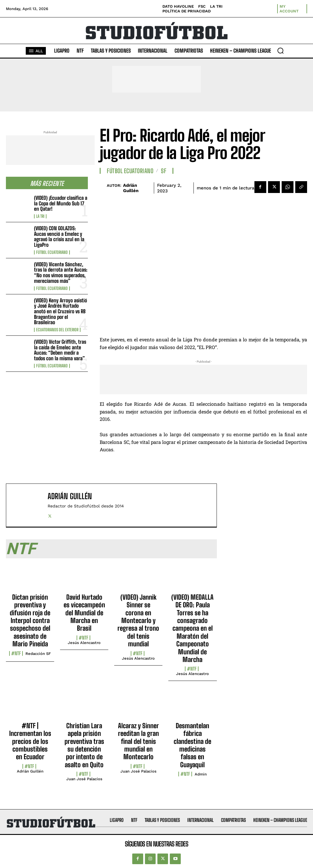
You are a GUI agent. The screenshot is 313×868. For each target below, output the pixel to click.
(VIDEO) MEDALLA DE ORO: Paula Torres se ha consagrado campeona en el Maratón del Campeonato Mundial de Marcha (192, 628)
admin (201, 774)
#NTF (16, 653)
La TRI (40, 216)
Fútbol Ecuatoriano (52, 252)
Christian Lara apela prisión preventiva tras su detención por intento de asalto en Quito (84, 745)
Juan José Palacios (84, 779)
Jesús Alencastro (84, 643)
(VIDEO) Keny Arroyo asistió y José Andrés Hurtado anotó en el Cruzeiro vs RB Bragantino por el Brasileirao (60, 311)
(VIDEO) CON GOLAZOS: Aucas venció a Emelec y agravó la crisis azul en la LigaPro (59, 237)
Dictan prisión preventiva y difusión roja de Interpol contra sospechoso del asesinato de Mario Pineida (30, 620)
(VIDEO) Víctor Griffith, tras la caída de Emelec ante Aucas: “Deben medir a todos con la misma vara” (60, 350)
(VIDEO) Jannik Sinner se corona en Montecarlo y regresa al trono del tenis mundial (138, 620)
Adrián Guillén (131, 188)
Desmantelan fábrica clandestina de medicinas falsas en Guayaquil (192, 745)
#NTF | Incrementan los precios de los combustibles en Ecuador (30, 741)
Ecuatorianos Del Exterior (57, 330)
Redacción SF (38, 654)
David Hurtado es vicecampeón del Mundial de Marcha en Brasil (84, 613)
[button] (280, 51)
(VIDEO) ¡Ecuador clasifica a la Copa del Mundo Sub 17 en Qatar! (61, 203)
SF (164, 171)
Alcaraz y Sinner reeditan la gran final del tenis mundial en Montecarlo (138, 741)
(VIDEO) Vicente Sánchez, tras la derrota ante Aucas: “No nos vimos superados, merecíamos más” (61, 273)
